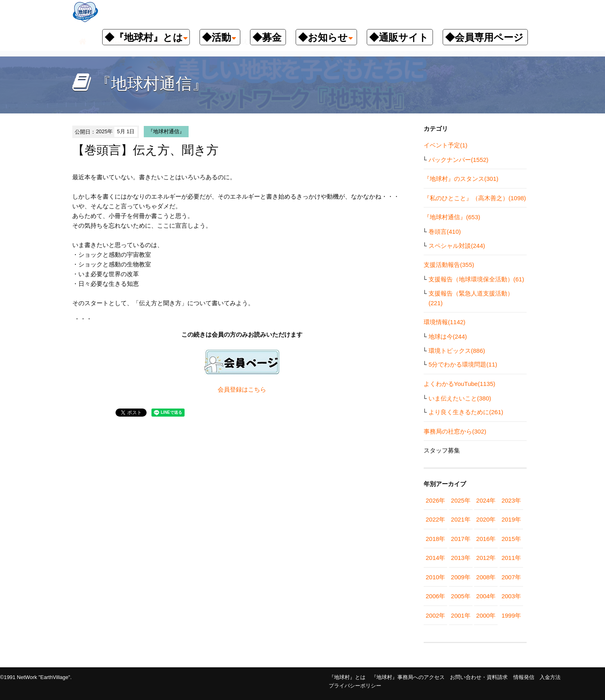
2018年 (435, 539)
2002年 (435, 615)
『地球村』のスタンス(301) (461, 179)
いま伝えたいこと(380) (460, 398)
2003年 (511, 596)
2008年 (486, 577)
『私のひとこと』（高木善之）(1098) (475, 198)
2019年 (511, 519)
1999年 (511, 615)
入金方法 (550, 677)
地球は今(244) (448, 336)
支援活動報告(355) (449, 265)
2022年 (435, 519)
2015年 (511, 539)
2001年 (461, 615)
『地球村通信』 (166, 131)
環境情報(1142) (444, 322)
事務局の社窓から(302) (455, 431)
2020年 (486, 519)
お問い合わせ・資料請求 (479, 677)
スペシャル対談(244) (457, 246)
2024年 (486, 500)
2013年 (461, 558)
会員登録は (233, 389)
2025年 (461, 500)
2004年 (486, 596)
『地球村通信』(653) (452, 217)
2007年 (511, 577)
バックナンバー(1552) (458, 160)
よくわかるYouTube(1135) (459, 384)
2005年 (461, 596)
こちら (257, 389)
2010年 (435, 577)
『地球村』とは (347, 677)
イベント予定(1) (445, 145)
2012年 (486, 558)
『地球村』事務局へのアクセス (408, 677)
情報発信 (524, 677)
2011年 (511, 558)
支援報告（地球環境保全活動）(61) (476, 279)
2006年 (435, 596)
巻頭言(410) (445, 232)
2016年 (486, 539)
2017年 (461, 539)
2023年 (511, 500)
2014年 (435, 558)
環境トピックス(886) (457, 351)
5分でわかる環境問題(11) (463, 364)
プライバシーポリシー (355, 686)
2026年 (435, 500)
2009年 (461, 577)
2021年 (461, 519)
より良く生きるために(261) (466, 412)
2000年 (486, 615)
